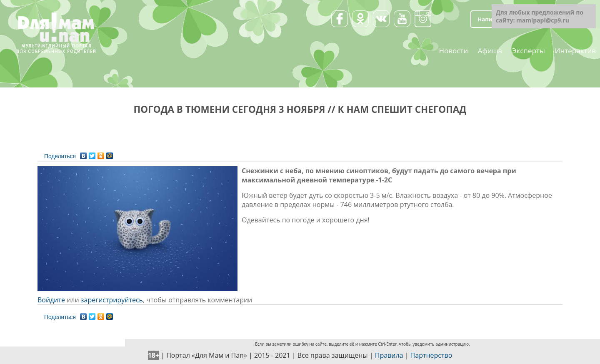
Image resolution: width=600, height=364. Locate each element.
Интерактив (575, 50)
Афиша (490, 50)
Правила (389, 355)
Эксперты (529, 50)
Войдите (51, 300)
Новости (453, 50)
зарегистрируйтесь (112, 300)
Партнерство (431, 355)
